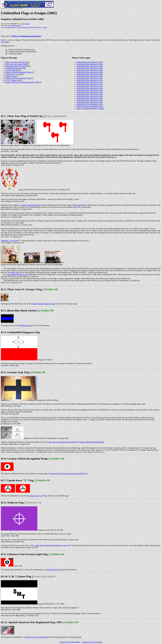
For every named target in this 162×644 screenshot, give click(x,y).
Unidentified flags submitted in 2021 (90, 98)
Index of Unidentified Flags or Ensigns (90, 108)
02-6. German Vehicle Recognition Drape (24, 459)
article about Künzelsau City (17, 274)
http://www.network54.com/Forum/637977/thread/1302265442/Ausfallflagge (76, 442)
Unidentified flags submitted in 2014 (90, 84)
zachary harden (25, 24)
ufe (9, 26)
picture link (14, 272)
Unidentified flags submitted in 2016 (90, 88)
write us (39, 27)
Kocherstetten (79, 205)
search (18, 27)
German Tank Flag (12, 70)
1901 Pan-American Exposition (36, 637)
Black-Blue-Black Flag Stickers (17, 66)
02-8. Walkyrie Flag (21, 503)
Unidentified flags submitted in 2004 (90, 64)
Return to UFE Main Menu (70, 642)
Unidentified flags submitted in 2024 (90, 104)
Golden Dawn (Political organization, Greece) (51, 545)
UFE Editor (5, 42)
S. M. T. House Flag (13, 80)
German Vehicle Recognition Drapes (19, 72)
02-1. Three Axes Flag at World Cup (22, 116)
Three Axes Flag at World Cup (16, 62)
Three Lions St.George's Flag (16, 64)
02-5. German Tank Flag (23, 372)
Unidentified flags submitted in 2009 (90, 74)
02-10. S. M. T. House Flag (16, 576)
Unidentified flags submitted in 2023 (90, 102)
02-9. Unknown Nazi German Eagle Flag (32, 554)
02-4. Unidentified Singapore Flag (20, 332)
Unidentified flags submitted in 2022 (90, 100)
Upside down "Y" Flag (14, 74)
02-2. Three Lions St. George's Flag (21, 289)
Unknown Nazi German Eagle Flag (18, 78)
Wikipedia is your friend (10, 241)
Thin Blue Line (23, 325)
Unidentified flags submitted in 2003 (90, 62)
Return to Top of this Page (92, 642)
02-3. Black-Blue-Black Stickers (19, 311)
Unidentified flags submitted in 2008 (90, 72)
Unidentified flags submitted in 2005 (90, 66)
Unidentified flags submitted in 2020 (90, 96)
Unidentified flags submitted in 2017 (90, 90)
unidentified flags (16, 26)
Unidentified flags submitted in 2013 (90, 82)
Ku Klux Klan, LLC (35, 496)
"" (31, 205)
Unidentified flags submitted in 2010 (90, 76)
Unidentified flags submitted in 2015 (90, 86)
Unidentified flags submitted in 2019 (90, 94)
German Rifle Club (53, 570)
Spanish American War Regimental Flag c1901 (22, 82)
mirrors (45, 27)
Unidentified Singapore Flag (16, 68)
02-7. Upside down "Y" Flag (25, 480)
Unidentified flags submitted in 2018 (90, 92)
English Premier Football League (43, 304)
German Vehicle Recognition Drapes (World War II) (69, 474)
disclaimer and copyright (29, 27)
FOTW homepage (10, 27)
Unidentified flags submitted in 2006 (90, 68)
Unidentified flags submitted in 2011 (89, 78)
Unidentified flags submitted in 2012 (90, 80)
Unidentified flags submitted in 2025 (90, 106)
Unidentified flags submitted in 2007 (90, 70)
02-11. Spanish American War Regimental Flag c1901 (31, 622)
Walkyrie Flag (11, 76)
